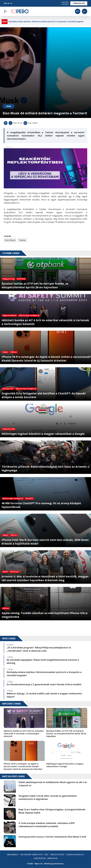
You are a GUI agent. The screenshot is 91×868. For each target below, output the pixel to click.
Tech (8, 106)
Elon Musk (10, 240)
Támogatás (79, 3)
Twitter (22, 240)
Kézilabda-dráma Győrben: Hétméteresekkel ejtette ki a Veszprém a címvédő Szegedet (46, 22)
